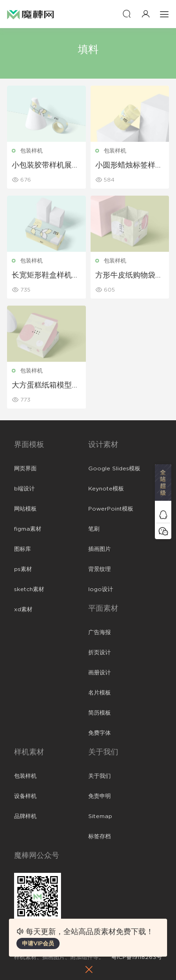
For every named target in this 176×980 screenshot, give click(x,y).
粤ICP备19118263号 (137, 957)
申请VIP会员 (38, 943)
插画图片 (99, 549)
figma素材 (28, 529)
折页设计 (99, 652)
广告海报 (99, 632)
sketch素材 (29, 589)
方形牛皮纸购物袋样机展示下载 (129, 276)
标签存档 (99, 836)
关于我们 (99, 776)
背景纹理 (99, 569)
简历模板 (99, 713)
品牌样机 (25, 816)
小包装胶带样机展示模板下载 (46, 166)
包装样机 (31, 151)
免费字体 (99, 733)
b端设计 (24, 489)
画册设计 (99, 673)
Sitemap (100, 816)
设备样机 (25, 796)
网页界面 (25, 468)
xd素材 (23, 609)
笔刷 (94, 529)
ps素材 (23, 569)
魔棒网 (31, 14)
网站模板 (25, 509)
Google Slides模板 (114, 468)
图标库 (23, 549)
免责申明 (99, 796)
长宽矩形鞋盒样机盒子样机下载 (46, 276)
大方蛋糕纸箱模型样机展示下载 (46, 386)
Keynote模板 (106, 489)
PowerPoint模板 (111, 509)
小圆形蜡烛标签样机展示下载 (129, 166)
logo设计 (101, 589)
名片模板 (99, 693)
